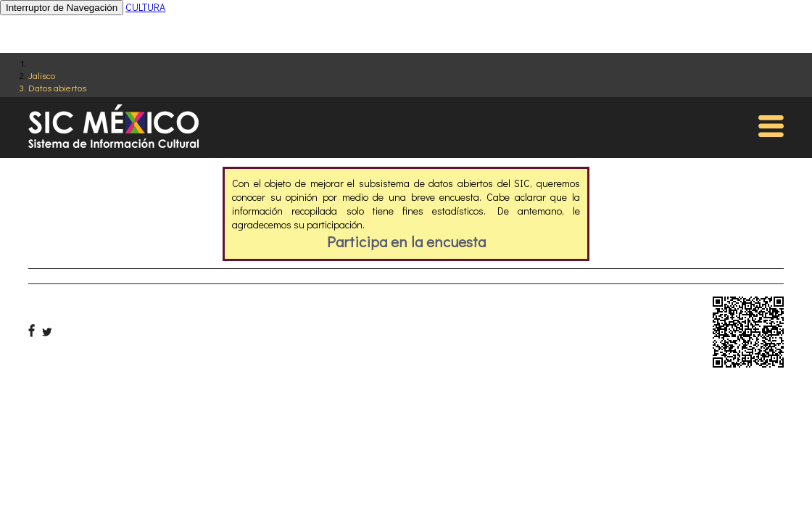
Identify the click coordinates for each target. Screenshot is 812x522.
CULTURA (145, 7)
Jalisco (42, 75)
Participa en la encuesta (406, 241)
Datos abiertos (57, 87)
